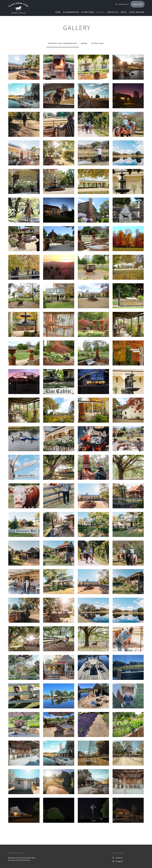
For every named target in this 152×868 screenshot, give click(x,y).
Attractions (98, 43)
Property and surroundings (63, 43)
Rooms (84, 43)
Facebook (118, 858)
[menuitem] (59, 12)
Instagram (118, 861)
